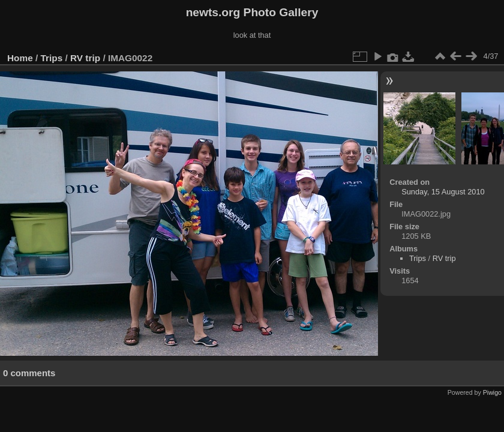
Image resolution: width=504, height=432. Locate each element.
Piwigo (492, 392)
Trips (52, 58)
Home (20, 58)
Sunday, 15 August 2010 (443, 192)
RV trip (85, 58)
